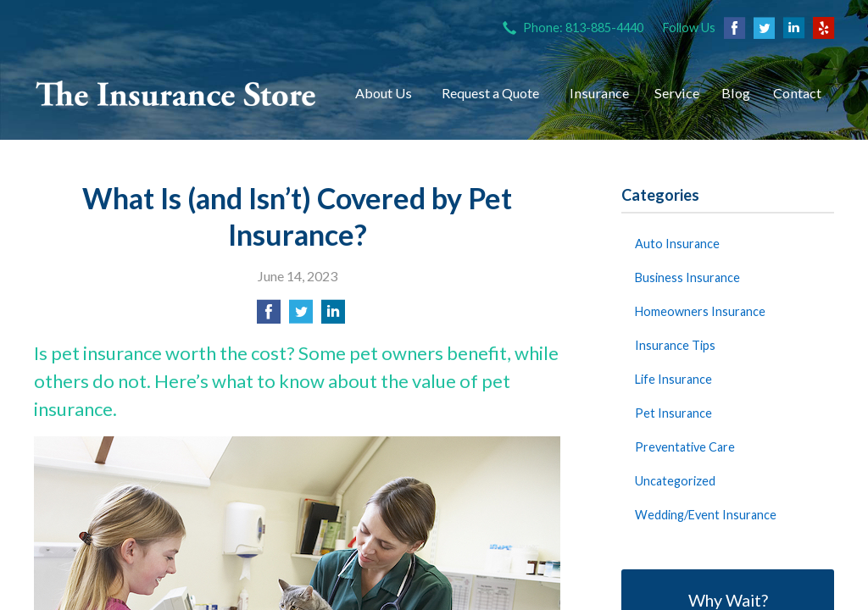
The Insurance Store (176, 93)
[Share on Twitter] (301, 316)
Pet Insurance (673, 413)
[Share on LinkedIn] (333, 316)
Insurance (599, 93)
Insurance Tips (675, 345)
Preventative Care (685, 447)
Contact (797, 93)
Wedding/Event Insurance (706, 515)
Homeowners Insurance (700, 311)
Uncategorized (675, 481)
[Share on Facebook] (269, 316)
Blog (736, 93)
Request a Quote (490, 93)
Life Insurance (673, 379)
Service (677, 93)
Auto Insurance (677, 244)
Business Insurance (687, 277)
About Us (384, 93)
